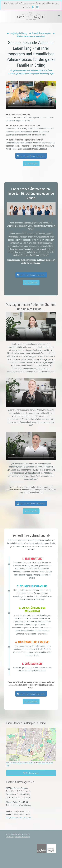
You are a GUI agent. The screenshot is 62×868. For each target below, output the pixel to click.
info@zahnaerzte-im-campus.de (19, 817)
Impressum (10, 837)
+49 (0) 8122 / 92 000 (22, 811)
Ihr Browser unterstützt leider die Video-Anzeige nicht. (31, 95)
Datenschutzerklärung (22, 837)
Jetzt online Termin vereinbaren (31, 156)
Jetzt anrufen (31, 164)
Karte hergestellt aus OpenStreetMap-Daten (19, 763)
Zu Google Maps (31, 773)
